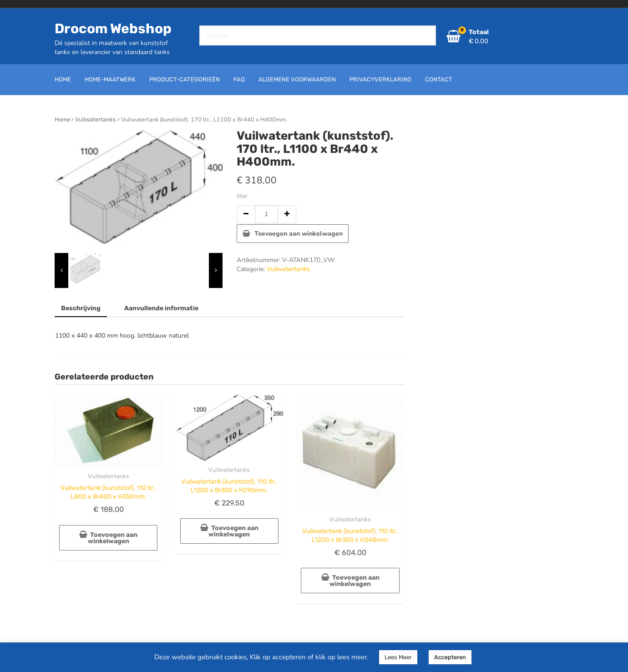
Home (62, 119)
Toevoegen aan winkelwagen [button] (113, 538)
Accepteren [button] (450, 657)
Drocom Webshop (113, 29)
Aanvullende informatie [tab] (161, 308)
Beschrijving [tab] (81, 308)
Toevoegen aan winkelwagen (299, 234)
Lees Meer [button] (398, 657)
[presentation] (61, 270)
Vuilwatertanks (96, 119)
